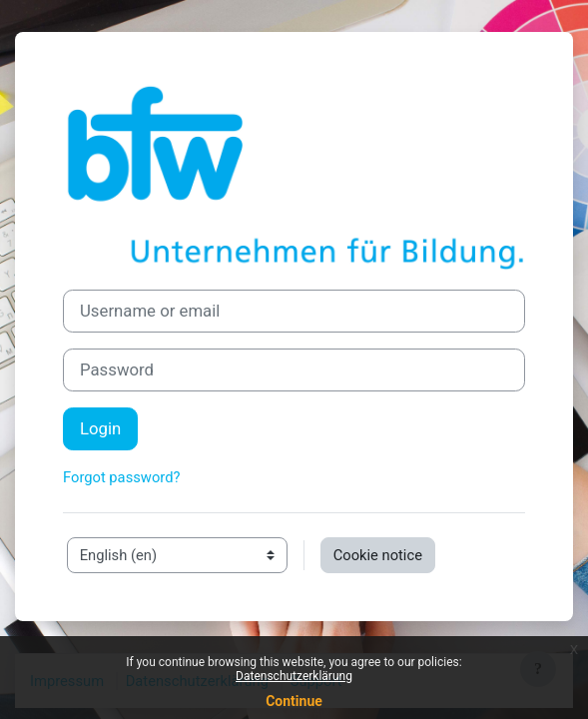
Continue (294, 701)
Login (100, 428)
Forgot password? (121, 477)
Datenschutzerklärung (294, 676)
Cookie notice (378, 555)
